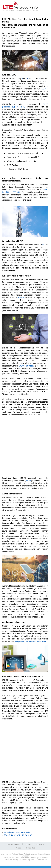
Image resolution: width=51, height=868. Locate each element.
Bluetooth (30, 366)
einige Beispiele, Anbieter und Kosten (31, 641)
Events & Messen (13, 844)
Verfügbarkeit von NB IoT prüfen (17, 832)
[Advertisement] (26, 445)
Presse (18, 848)
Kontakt (28, 844)
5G (28, 115)
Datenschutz (31, 848)
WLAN (22, 366)
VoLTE (28, 481)
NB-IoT (44, 89)
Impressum (40, 844)
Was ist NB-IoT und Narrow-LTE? (18, 835)
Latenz (21, 298)
